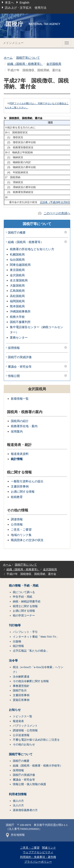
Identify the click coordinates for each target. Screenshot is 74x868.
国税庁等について (28, 58)
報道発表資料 (20, 454)
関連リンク (49, 848)
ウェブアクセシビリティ (38, 852)
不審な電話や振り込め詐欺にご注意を (36, 740)
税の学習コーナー (24, 616)
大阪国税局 (17, 285)
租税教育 (17, 497)
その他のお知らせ (24, 744)
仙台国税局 (17, 260)
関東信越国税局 (20, 265)
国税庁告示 (20, 691)
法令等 (13, 661)
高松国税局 (17, 296)
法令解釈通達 (21, 677)
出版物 (17, 641)
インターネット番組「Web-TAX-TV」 (36, 637)
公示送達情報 (21, 735)
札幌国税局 (17, 254)
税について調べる (24, 592)
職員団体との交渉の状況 (27, 540)
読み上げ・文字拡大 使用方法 (26, 8)
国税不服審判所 (20, 322)
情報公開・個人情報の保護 (29, 784)
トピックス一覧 (22, 716)
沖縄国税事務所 (20, 311)
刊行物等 (15, 625)
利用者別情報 (18, 794)
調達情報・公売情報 (25, 730)
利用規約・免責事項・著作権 (38, 857)
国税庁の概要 (17, 233)
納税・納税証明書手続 (27, 602)
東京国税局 (17, 270)
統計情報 (17, 459)
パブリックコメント (25, 726)
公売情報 (17, 524)
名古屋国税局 (19, 280)
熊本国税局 (17, 306)
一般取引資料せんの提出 (27, 481)
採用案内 (17, 431)
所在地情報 (15, 835)
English (24, 2)
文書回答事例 (20, 486)
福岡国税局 (17, 301)
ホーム (8, 58)
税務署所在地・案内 (24, 426)
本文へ (9, 2)
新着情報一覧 (20, 399)
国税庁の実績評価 (20, 357)
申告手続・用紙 (22, 597)
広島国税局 (17, 291)
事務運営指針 (21, 686)
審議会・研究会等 (20, 367)
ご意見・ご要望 (21, 530)
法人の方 (18, 805)
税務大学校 (17, 317)
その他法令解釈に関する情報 (31, 681)
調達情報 (17, 519)
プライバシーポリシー (38, 862)
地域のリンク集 (21, 535)
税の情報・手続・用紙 (24, 586)
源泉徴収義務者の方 (25, 810)
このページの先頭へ (57, 213)
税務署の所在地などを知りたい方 (32, 249)
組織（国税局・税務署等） (25, 64)
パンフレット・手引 (25, 632)
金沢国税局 (54, 64)
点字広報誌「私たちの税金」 (31, 651)
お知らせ (15, 710)
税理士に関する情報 (25, 606)
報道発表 (18, 721)
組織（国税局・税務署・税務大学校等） (38, 766)
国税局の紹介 (20, 421)
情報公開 (14, 376)
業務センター (19, 337)
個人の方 (18, 801)
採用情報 (14, 348)
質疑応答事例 (21, 700)
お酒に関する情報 (23, 492)
